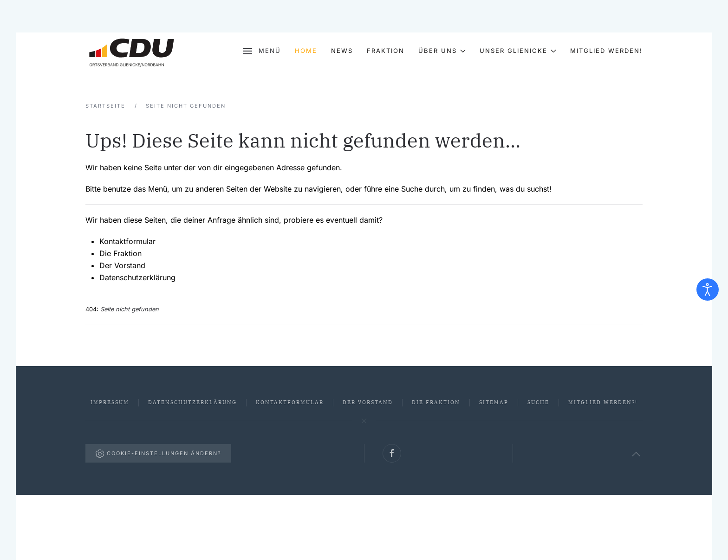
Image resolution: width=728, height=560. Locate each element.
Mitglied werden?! (603, 402)
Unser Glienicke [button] (518, 51)
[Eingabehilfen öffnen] (708, 290)
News (342, 51)
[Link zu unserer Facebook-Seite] (392, 453)
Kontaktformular (127, 241)
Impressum (110, 402)
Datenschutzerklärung (137, 277)
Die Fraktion (120, 253)
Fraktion (386, 51)
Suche (538, 402)
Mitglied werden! (606, 51)
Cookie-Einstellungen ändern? (158, 454)
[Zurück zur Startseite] (132, 51)
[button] (262, 51)
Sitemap (494, 402)
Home (306, 51)
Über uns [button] (442, 51)
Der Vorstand (122, 265)
